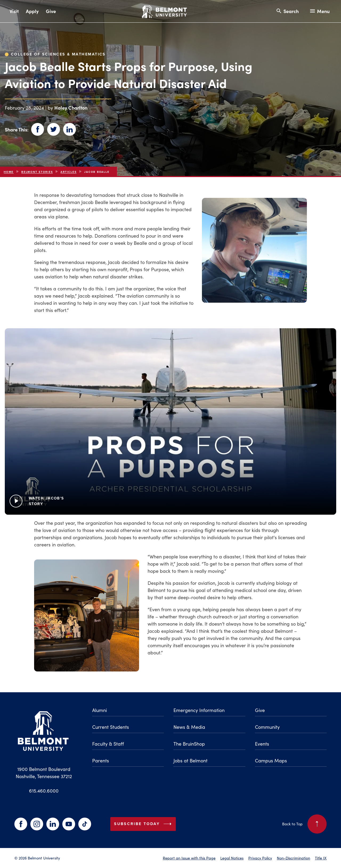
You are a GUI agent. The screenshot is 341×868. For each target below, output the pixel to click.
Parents (101, 761)
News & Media (189, 727)
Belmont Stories (37, 172)
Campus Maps (271, 761)
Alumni (100, 710)
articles (68, 172)
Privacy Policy (260, 858)
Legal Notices (232, 858)
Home (9, 172)
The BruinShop (189, 744)
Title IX (321, 858)
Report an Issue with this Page (189, 858)
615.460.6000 (44, 791)
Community (267, 727)
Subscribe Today (144, 824)
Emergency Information (199, 710)
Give (51, 11)
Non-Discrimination (293, 858)
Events (262, 744)
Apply (32, 11)
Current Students (111, 727)
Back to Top (304, 824)
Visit (14, 11)
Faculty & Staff (108, 744)
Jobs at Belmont (190, 761)
